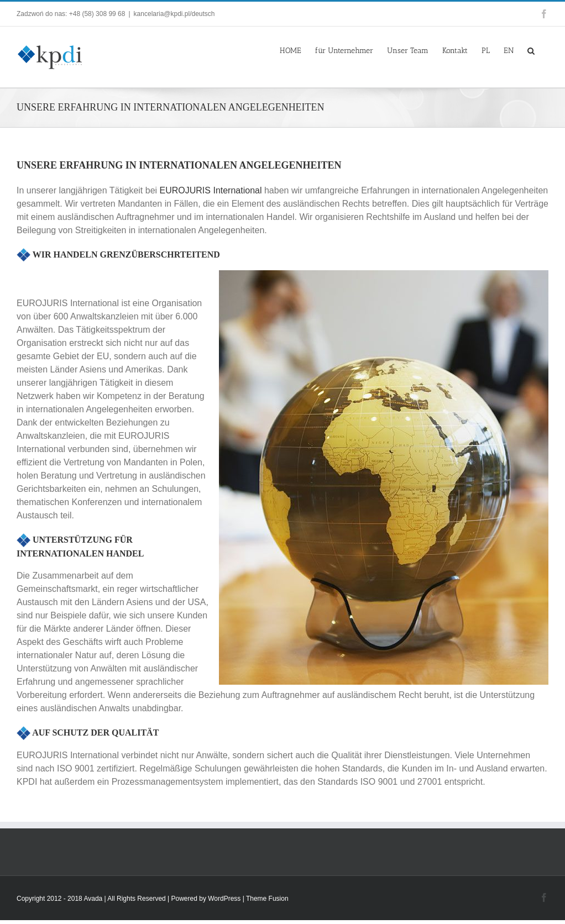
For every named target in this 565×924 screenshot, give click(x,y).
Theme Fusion (267, 899)
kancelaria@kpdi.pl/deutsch (174, 14)
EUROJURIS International (211, 190)
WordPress (224, 899)
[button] (531, 50)
